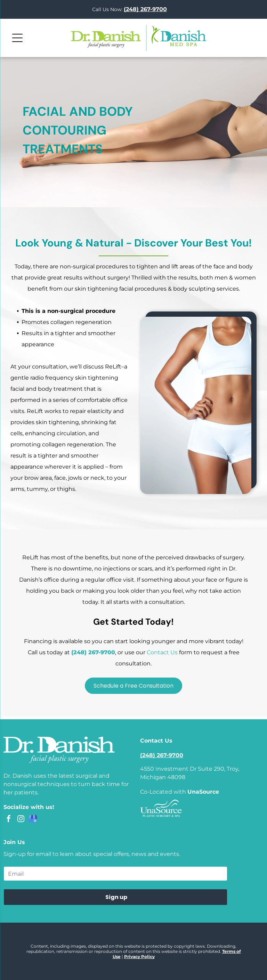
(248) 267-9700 (93, 652)
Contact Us (162, 652)
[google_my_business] (33, 820)
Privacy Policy (139, 957)
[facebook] (9, 820)
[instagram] (21, 820)
